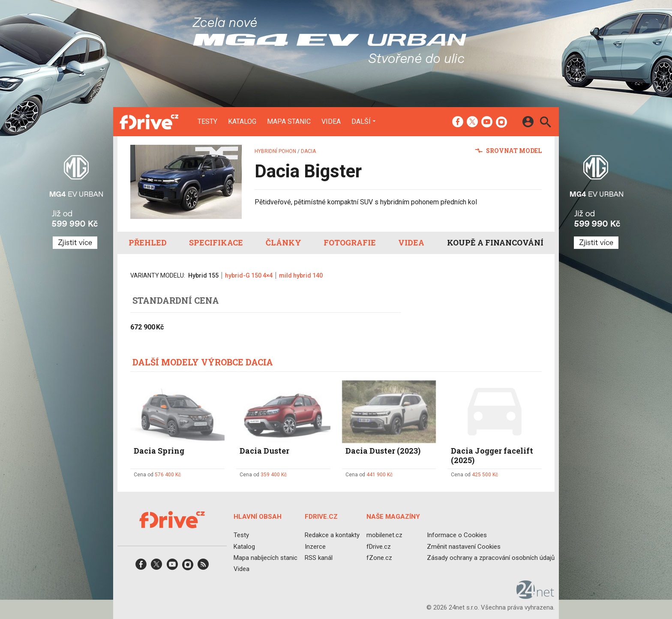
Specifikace (216, 242)
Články (283, 242)
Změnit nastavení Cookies (464, 546)
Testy (207, 122)
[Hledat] (545, 123)
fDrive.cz (379, 546)
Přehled (148, 242)
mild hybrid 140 (301, 275)
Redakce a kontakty (332, 535)
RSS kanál (319, 557)
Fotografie (350, 242)
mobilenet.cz (384, 535)
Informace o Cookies (457, 535)
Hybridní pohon (275, 151)
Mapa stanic (289, 122)
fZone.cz (379, 557)
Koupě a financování (495, 242)
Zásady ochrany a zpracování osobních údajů (491, 557)
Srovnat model (508, 151)
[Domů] (149, 122)
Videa (331, 122)
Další (361, 121)
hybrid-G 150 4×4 (249, 275)
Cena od (157, 475)
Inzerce (315, 546)
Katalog (242, 122)
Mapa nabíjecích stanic (265, 557)
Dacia (308, 151)
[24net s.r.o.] (535, 596)
